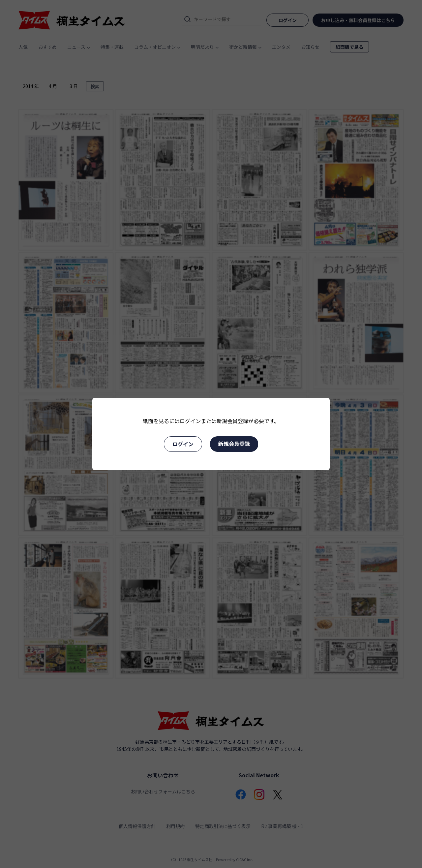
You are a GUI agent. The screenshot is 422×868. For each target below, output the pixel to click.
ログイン (183, 444)
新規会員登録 (234, 444)
